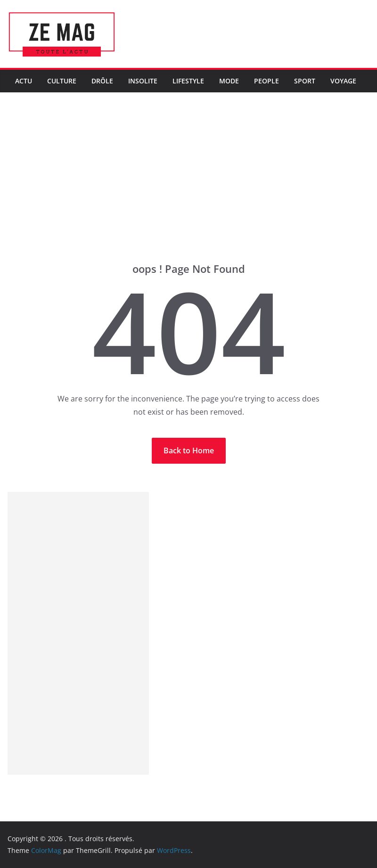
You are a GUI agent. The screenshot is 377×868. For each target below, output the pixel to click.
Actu (24, 81)
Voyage (343, 81)
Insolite (143, 81)
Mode (229, 81)
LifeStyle (188, 81)
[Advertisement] (188, 191)
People (266, 81)
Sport (305, 81)
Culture (62, 81)
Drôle (102, 81)
